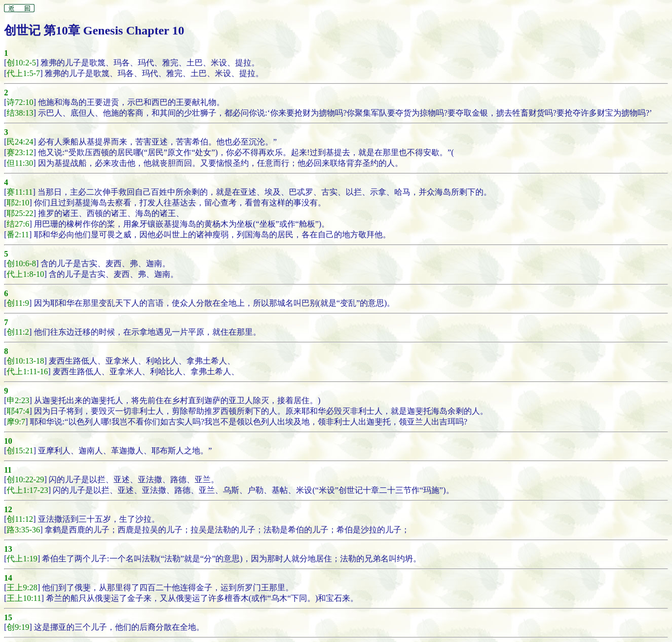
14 (8, 578)
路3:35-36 (23, 530)
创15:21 (20, 451)
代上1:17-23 (27, 490)
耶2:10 (18, 203)
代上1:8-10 (25, 274)
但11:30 (20, 163)
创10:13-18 (25, 361)
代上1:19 (22, 559)
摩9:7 (16, 422)
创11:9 (18, 303)
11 (8, 470)
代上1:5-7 (23, 73)
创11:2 (18, 332)
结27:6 (18, 224)
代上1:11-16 (27, 371)
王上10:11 (24, 598)
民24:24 (20, 142)
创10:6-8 (21, 263)
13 (8, 549)
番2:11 (18, 235)
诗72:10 (20, 102)
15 (8, 617)
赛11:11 (20, 192)
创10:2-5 (21, 63)
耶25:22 (20, 213)
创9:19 (18, 627)
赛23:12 (20, 152)
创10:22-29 (25, 479)
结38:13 (20, 113)
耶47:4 (18, 411)
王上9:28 (22, 587)
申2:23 (18, 400)
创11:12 (20, 519)
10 (8, 441)
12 (8, 509)
